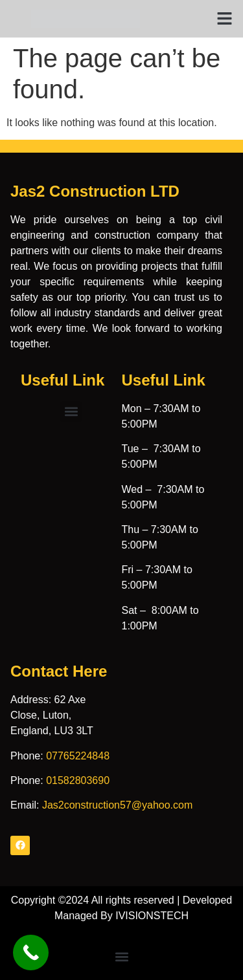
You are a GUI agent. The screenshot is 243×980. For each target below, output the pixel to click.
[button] (225, 19)
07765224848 (78, 756)
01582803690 (78, 780)
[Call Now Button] (31, 953)
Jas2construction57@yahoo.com (117, 805)
